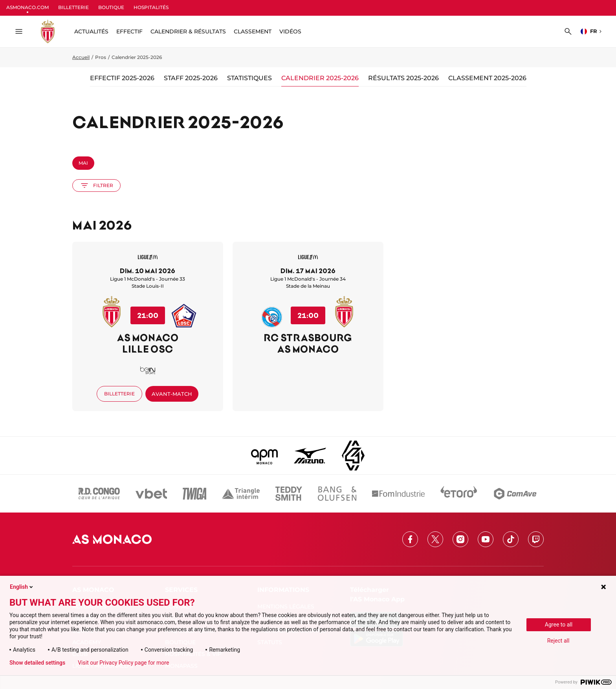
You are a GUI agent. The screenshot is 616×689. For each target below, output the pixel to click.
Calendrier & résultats (188, 31)
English (22, 587)
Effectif (129, 31)
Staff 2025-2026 (191, 78)
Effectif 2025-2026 (122, 78)
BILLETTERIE (73, 7)
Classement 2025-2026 (487, 78)
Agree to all (559, 625)
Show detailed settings (37, 663)
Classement (253, 31)
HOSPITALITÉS (151, 7)
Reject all (558, 641)
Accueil (81, 57)
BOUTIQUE (111, 7)
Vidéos (290, 31)
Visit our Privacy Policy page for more (123, 663)
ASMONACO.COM (27, 7)
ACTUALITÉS (91, 31)
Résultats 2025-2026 (403, 78)
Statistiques (249, 78)
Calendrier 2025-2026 (320, 78)
